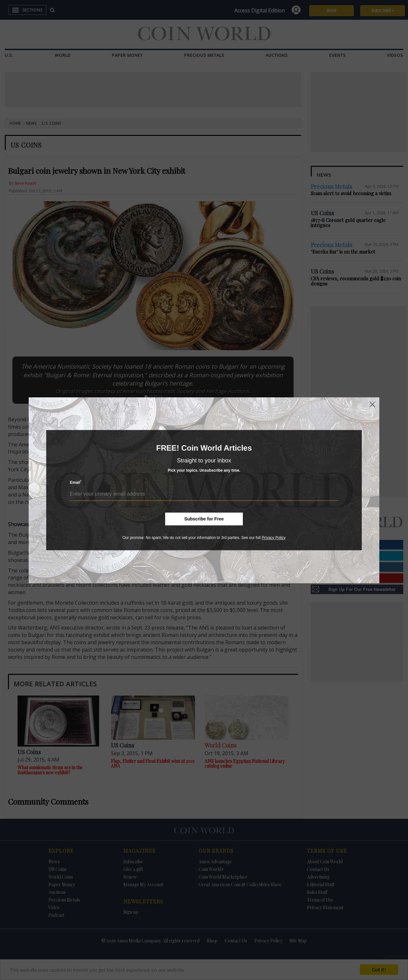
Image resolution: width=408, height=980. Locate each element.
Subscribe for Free (204, 519)
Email (76, 482)
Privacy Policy (274, 538)
